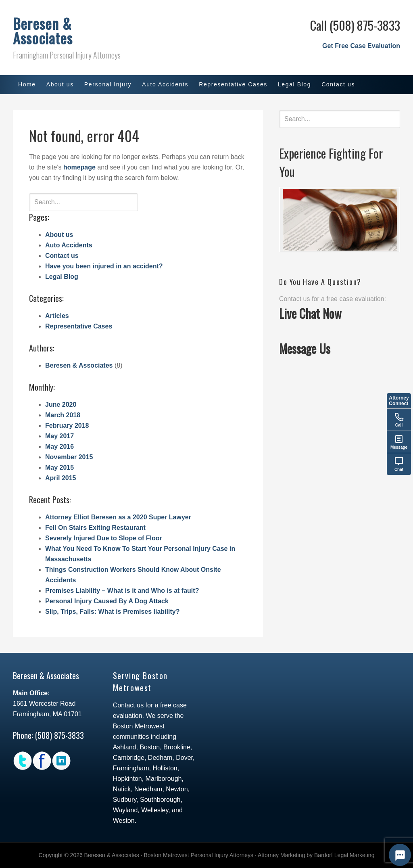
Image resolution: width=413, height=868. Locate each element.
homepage (79, 167)
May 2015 (59, 467)
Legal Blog (62, 277)
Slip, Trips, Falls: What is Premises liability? (112, 612)
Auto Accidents (69, 245)
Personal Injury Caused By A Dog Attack (107, 601)
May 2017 (59, 436)
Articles (57, 316)
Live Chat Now (310, 313)
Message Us (305, 348)
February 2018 (67, 426)
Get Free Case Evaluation (361, 46)
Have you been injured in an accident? (104, 266)
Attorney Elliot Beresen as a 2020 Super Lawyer (118, 517)
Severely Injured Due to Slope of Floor (104, 538)
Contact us (62, 256)
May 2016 (59, 447)
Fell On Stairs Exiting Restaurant (95, 528)
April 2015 (60, 478)
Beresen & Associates (43, 30)
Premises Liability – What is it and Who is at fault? (122, 591)
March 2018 (63, 415)
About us (59, 235)
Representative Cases (79, 326)
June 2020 (61, 405)
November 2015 (69, 457)
